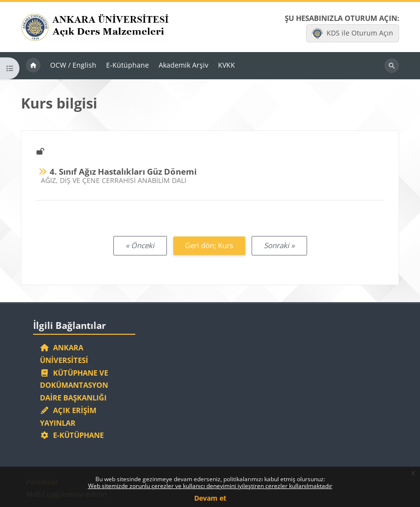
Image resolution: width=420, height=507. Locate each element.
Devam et (210, 498)
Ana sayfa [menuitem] (33, 66)
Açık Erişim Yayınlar (68, 416)
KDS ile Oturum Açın (352, 34)
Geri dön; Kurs (209, 245)
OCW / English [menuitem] (73, 65)
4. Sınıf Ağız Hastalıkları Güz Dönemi (123, 172)
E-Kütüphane (72, 435)
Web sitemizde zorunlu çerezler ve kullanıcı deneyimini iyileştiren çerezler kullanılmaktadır (210, 486)
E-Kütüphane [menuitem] (128, 65)
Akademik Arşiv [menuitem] (183, 65)
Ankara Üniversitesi (64, 354)
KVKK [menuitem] (227, 65)
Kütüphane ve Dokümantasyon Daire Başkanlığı (74, 385)
